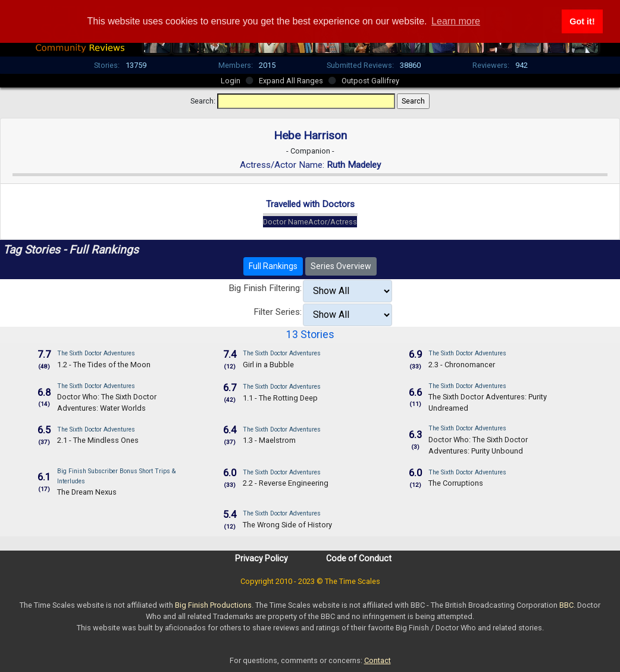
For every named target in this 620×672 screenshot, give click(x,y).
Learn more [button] (456, 21)
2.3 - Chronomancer (462, 365)
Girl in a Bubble (268, 365)
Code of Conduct (359, 558)
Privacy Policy (262, 558)
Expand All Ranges (291, 81)
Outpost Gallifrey (370, 81)
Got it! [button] (582, 21)
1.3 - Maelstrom (269, 440)
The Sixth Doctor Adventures (96, 353)
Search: (203, 101)
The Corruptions (456, 483)
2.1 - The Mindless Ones (98, 440)
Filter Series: (278, 312)
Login (231, 81)
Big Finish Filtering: (265, 288)
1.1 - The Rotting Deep (280, 398)
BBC (566, 605)
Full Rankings (273, 266)
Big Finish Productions (213, 605)
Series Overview (341, 266)
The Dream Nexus (87, 492)
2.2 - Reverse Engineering (286, 483)
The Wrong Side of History (287, 525)
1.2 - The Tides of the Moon (104, 365)
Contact (378, 660)
